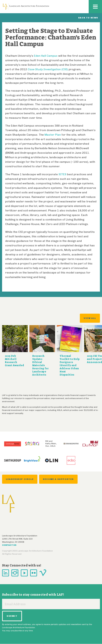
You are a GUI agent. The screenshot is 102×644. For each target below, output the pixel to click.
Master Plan (53, 135)
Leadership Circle (20, 479)
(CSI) (48, 69)
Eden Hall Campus (46, 56)
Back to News (88, 18)
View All (90, 318)
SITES (62, 174)
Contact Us (9, 545)
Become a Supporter (58, 479)
